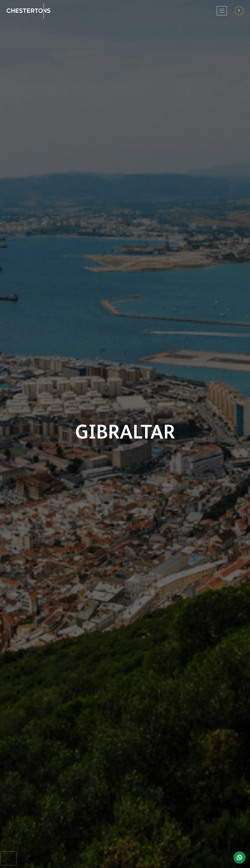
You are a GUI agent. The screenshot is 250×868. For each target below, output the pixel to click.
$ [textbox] (239, 11)
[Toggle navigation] (222, 11)
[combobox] (241, 11)
